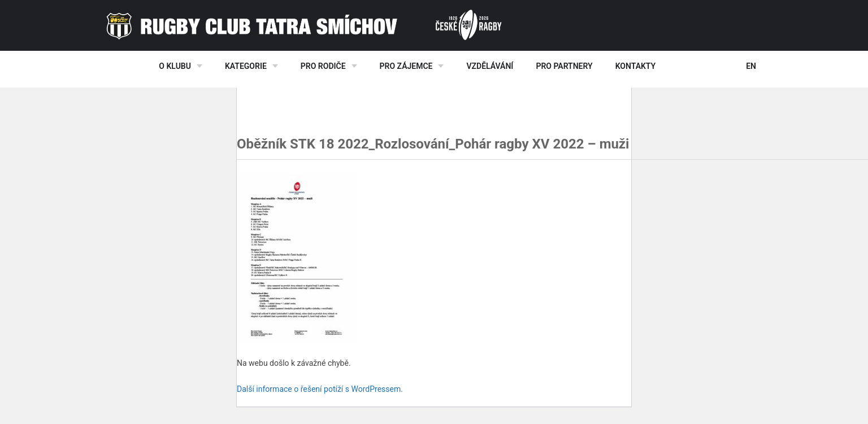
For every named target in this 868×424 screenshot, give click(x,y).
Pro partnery (564, 66)
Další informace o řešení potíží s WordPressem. (320, 389)
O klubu (175, 66)
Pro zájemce (406, 66)
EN (751, 66)
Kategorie (246, 66)
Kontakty (635, 66)
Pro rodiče (323, 66)
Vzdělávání (490, 66)
